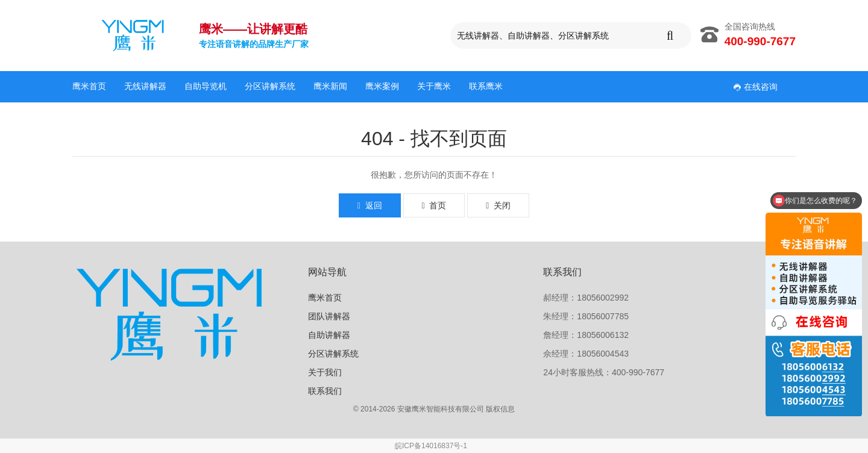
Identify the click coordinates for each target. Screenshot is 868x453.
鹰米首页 (89, 86)
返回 (370, 205)
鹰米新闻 (330, 86)
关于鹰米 (434, 86)
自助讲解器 (329, 335)
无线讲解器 (145, 86)
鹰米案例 (382, 86)
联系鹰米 (486, 86)
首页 (434, 205)
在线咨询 (755, 87)
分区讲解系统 (270, 86)
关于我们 (325, 372)
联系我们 (325, 391)
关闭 (498, 205)
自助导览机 (206, 86)
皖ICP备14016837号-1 (431, 446)
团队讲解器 (329, 316)
